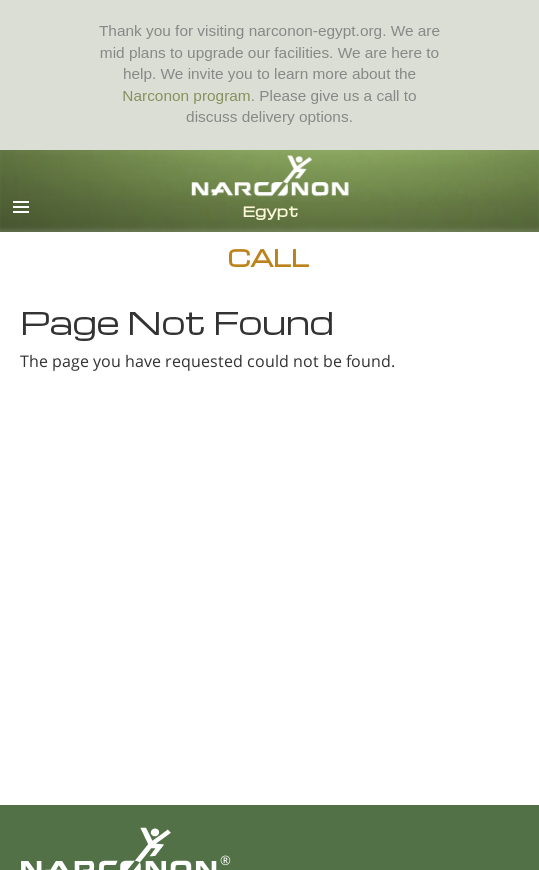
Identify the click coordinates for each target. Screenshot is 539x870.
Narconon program (186, 95)
